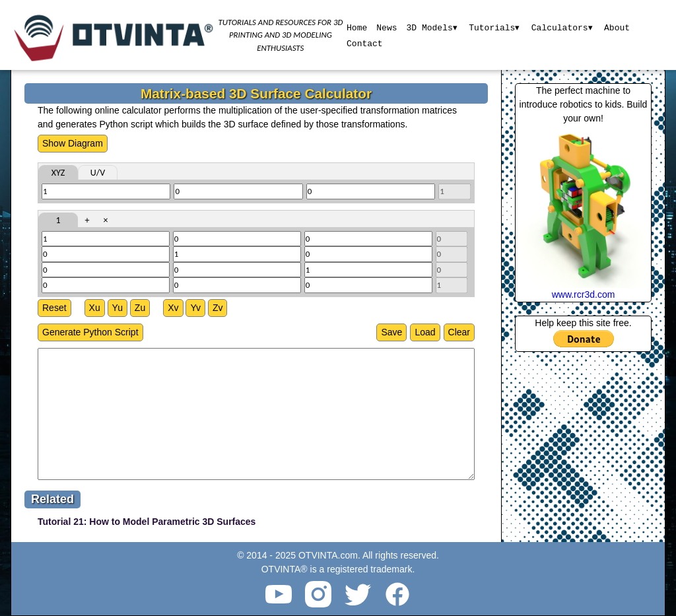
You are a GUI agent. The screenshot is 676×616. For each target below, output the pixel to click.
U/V (98, 173)
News (386, 27)
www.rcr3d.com (584, 294)
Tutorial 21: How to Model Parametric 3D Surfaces (147, 522)
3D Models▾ (431, 27)
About (618, 27)
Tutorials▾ (494, 27)
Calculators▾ (562, 27)
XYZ (58, 173)
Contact (364, 43)
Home (356, 27)
